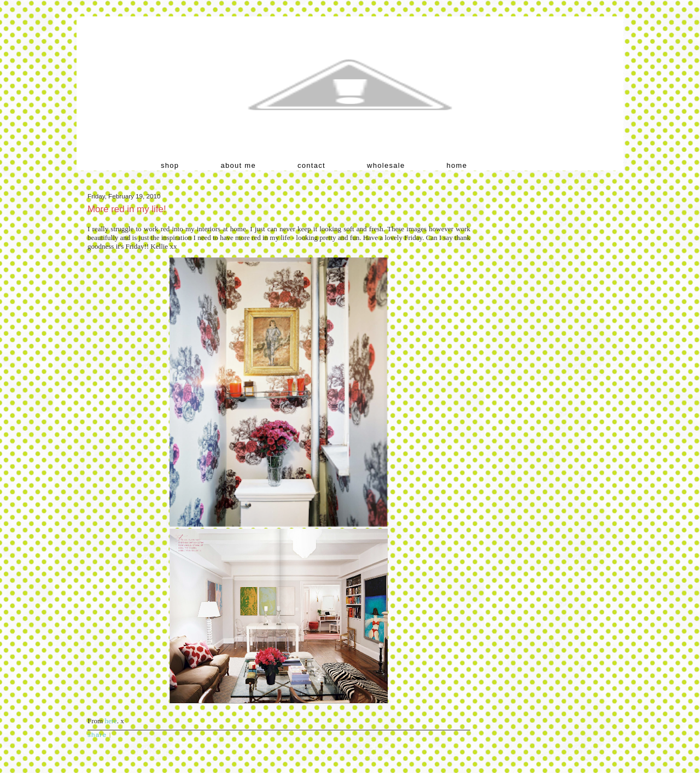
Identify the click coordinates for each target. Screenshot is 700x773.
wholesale (386, 165)
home (457, 165)
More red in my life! (127, 209)
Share (97, 734)
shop (170, 165)
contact (311, 165)
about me (238, 165)
